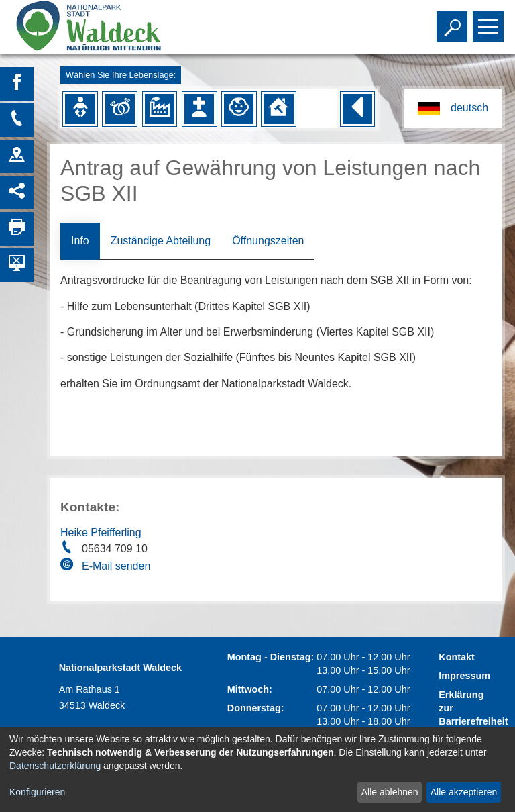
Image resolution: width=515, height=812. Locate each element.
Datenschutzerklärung (55, 766)
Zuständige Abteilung (161, 241)
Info (80, 241)
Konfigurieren (37, 792)
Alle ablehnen (390, 792)
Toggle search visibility (454, 21)
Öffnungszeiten (268, 241)
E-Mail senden (116, 566)
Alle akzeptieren (464, 792)
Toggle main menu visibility (490, 21)
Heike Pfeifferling (101, 532)
